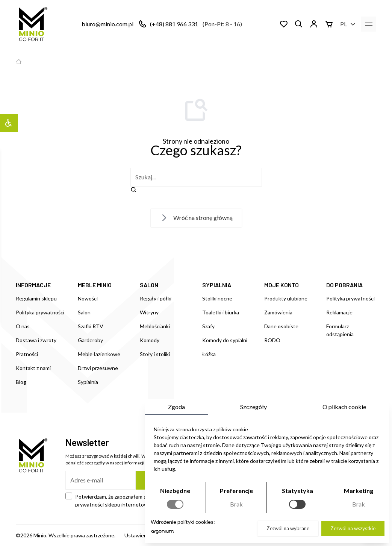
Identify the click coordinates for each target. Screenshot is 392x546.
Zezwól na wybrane (288, 528)
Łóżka (209, 354)
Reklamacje (339, 312)
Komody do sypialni (225, 340)
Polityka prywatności (40, 312)
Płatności (27, 354)
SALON (149, 285)
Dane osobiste (281, 326)
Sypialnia (88, 382)
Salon (84, 312)
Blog (21, 382)
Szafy (208, 326)
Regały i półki (156, 298)
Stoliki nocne (217, 298)
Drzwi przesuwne (98, 368)
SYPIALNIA (217, 285)
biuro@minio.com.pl (107, 24)
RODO (272, 340)
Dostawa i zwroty (36, 340)
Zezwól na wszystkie (353, 528)
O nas (23, 326)
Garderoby (90, 340)
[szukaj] (196, 177)
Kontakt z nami (33, 368)
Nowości (88, 298)
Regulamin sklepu (36, 298)
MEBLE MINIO (95, 285)
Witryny (149, 312)
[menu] (369, 24)
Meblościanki (155, 326)
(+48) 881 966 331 (174, 24)
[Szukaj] (299, 24)
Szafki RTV (91, 326)
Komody (150, 340)
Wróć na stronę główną (196, 218)
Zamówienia (278, 312)
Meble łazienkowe (99, 354)
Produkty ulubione (286, 298)
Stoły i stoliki (155, 354)
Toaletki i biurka (221, 312)
